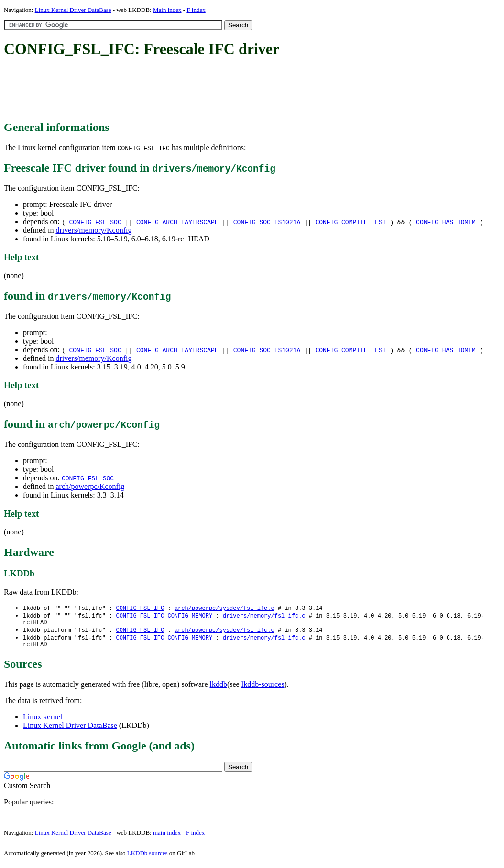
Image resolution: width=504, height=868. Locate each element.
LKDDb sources (148, 858)
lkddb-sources (263, 689)
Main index (167, 10)
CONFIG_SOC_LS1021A (267, 222)
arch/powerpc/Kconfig (90, 486)
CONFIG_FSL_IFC (140, 608)
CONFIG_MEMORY (190, 616)
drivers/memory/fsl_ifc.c (264, 616)
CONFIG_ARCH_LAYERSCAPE (177, 222)
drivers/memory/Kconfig (93, 230)
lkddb (219, 689)
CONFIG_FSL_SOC (95, 222)
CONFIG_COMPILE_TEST (351, 222)
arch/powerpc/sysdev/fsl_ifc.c (225, 608)
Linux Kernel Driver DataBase (73, 10)
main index (167, 837)
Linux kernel (43, 722)
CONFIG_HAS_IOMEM (446, 222)
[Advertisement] (178, 90)
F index (196, 10)
